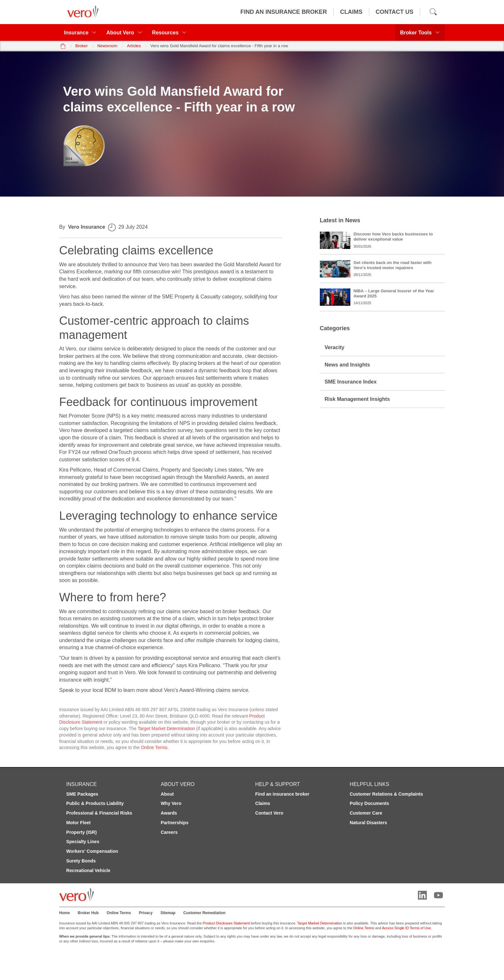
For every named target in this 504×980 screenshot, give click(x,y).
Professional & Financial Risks (99, 813)
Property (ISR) (81, 832)
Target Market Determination (166, 728)
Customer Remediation (204, 913)
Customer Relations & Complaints (386, 794)
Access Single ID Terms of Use (406, 928)
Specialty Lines (83, 842)
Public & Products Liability (95, 803)
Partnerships (175, 823)
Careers (169, 832)
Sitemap (168, 913)
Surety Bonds (81, 861)
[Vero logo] (81, 12)
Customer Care (366, 813)
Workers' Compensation (92, 851)
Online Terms (154, 747)
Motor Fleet (78, 823)
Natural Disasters (368, 823)
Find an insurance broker (282, 794)
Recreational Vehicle (88, 870)
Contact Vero (269, 813)
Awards (169, 813)
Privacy (146, 913)
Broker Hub (88, 913)
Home (64, 913)
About (167, 794)
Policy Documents (369, 803)
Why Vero (171, 803)
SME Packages (82, 794)
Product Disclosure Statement (226, 923)
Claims (263, 803)
